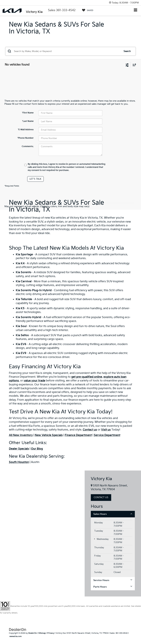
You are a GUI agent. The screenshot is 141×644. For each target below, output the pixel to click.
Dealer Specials (19, 449)
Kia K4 (20, 263)
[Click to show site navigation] (136, 10)
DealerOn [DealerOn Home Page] (33, 633)
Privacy (51, 633)
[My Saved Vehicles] (88, 10)
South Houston (19, 462)
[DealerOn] (18, 630)
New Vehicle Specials (49, 435)
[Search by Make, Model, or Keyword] (67, 51)
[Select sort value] (133, 65)
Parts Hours (113, 587)
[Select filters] (127, 65)
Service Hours (113, 580)
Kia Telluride (24, 299)
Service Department (107, 435)
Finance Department (78, 435)
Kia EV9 (21, 353)
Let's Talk (35, 179)
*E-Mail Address (26, 130)
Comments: (28, 146)
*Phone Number (25, 138)
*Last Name (28, 121)
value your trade (34, 381)
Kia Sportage (24, 255)
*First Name (28, 113)
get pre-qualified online (87, 377)
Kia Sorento (24, 272)
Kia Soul (21, 326)
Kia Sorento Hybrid (28, 317)
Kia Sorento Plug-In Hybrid (34, 290)
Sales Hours (113, 514)
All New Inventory (21, 435)
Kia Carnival (24, 282)
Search (127, 51)
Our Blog (37, 449)
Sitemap (42, 633)
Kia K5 (20, 308)
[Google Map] (42, 533)
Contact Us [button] (101, 497)
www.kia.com (16, 636)
